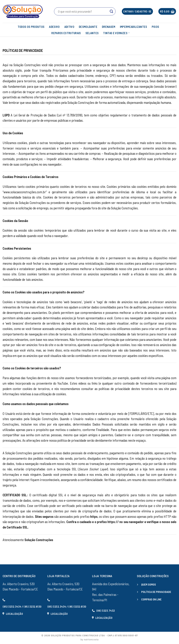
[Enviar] (111, 11)
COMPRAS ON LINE (151, 599)
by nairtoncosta (90, 639)
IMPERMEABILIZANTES (134, 27)
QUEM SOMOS (149, 584)
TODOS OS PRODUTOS (31, 27)
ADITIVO (69, 27)
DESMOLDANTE (88, 27)
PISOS (155, 27)
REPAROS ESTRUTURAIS (66, 33)
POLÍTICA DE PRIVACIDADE (156, 592)
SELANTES (92, 33)
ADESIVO (54, 27)
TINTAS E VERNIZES (116, 33)
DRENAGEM (109, 27)
